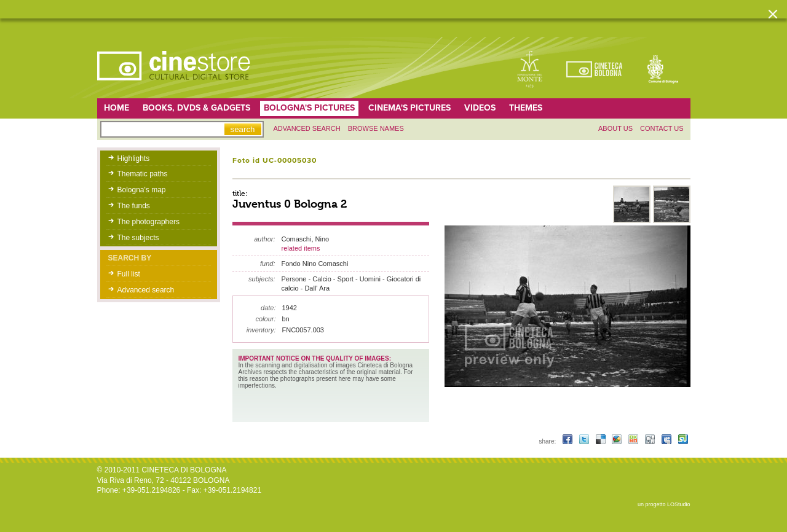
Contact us (662, 128)
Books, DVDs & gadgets (196, 108)
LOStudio (679, 504)
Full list (129, 274)
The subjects (138, 238)
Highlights (134, 158)
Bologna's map (142, 190)
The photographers (148, 222)
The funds (134, 206)
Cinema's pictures (409, 108)
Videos (480, 108)
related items (301, 248)
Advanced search (307, 128)
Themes (526, 108)
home (117, 108)
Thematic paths (143, 174)
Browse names (376, 128)
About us (615, 128)
